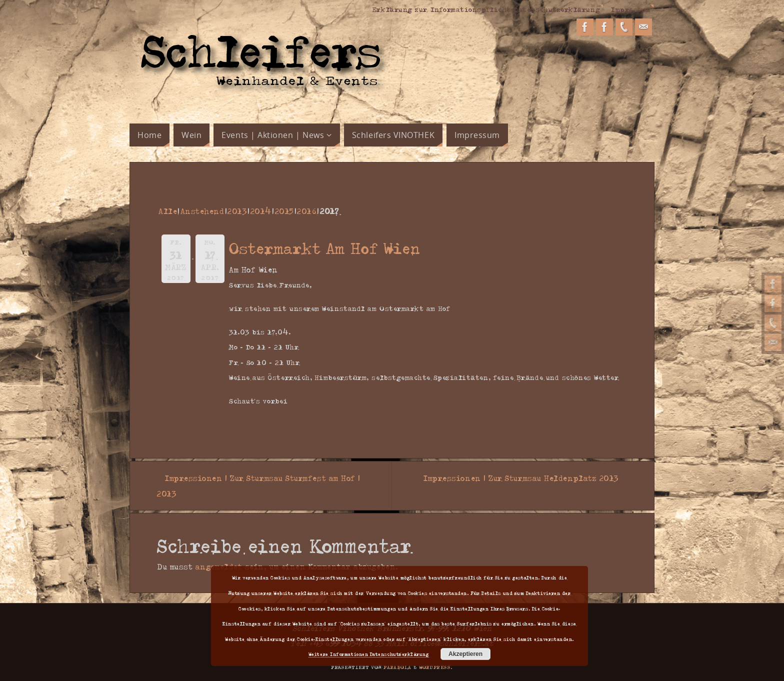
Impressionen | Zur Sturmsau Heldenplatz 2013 (525, 478)
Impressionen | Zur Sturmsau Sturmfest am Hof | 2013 (259, 486)
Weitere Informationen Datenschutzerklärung (369, 654)
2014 (261, 211)
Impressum (631, 9)
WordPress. (436, 667)
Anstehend (202, 211)
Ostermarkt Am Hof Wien (325, 248)
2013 (237, 211)
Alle (168, 211)
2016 (307, 211)
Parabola (397, 667)
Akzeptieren (465, 654)
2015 (284, 211)
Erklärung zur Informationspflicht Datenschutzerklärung (486, 9)
